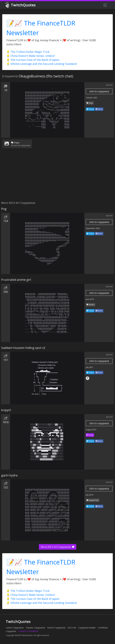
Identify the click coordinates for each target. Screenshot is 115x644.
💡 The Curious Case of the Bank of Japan (33, 60)
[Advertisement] (57, 176)
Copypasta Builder (87, 628)
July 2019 (89, 495)
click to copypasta (99, 91)
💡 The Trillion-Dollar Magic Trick (28, 52)
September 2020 (93, 228)
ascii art (109, 85)
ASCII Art (72, 628)
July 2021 (89, 367)
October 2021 (92, 98)
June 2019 (90, 299)
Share (99, 109)
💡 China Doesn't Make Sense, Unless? (31, 56)
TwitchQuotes (21, 5)
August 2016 (91, 430)
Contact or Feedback (28, 631)
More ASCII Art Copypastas (58, 547)
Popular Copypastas (35, 628)
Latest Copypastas (15, 628)
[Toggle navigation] (105, 5)
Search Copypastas (56, 628)
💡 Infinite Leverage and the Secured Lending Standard (42, 64)
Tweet (90, 109)
